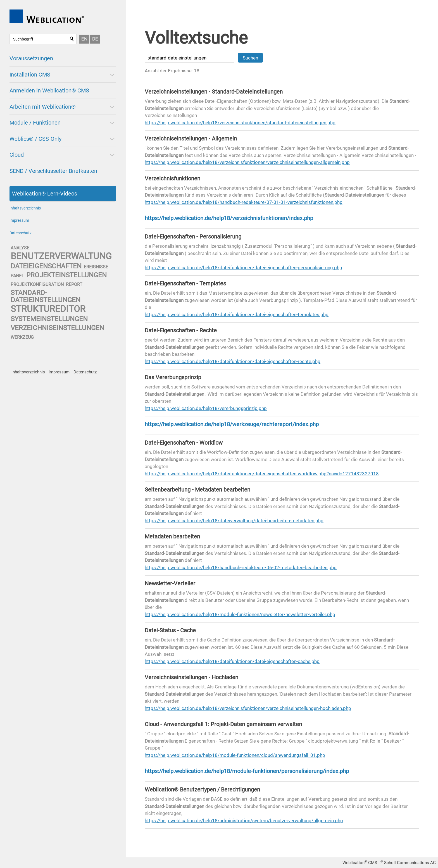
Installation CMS (30, 75)
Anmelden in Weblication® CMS (49, 90)
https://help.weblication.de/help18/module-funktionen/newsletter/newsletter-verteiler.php (240, 614)
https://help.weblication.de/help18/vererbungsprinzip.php (206, 408)
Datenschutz (21, 233)
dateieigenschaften (46, 266)
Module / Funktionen (35, 123)
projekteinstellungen (66, 275)
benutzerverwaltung (61, 256)
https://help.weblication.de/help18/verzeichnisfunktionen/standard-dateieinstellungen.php (240, 123)
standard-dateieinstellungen (46, 296)
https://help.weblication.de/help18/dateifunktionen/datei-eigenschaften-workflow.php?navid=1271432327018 (262, 474)
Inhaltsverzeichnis (25, 208)
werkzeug (22, 337)
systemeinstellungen (49, 319)
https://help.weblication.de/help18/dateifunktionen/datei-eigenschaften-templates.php (237, 314)
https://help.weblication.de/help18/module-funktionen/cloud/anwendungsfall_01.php (235, 755)
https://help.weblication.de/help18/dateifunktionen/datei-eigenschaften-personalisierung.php (243, 268)
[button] (112, 75)
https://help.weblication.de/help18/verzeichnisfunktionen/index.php (229, 218)
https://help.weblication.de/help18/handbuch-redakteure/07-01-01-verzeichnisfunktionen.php (244, 202)
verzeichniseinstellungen (57, 328)
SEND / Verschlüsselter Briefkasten (53, 171)
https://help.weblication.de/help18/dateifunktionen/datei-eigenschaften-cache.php (232, 661)
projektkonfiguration (37, 284)
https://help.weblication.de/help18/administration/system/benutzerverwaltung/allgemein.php (244, 821)
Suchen (72, 39)
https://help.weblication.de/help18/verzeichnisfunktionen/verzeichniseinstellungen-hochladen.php (248, 708)
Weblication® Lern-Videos (45, 194)
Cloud (17, 155)
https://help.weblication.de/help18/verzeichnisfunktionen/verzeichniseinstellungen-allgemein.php (247, 162)
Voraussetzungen (31, 58)
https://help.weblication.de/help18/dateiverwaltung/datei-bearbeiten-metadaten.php (234, 521)
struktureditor (48, 309)
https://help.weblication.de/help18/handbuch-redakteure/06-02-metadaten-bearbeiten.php (241, 567)
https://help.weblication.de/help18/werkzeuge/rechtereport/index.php (232, 424)
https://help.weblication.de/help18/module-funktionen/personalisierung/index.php (247, 771)
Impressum (19, 220)
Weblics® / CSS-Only (35, 139)
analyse (20, 248)
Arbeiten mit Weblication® (43, 107)
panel (17, 276)
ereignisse (96, 267)
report (74, 284)
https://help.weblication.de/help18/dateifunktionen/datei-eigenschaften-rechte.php (233, 361)
